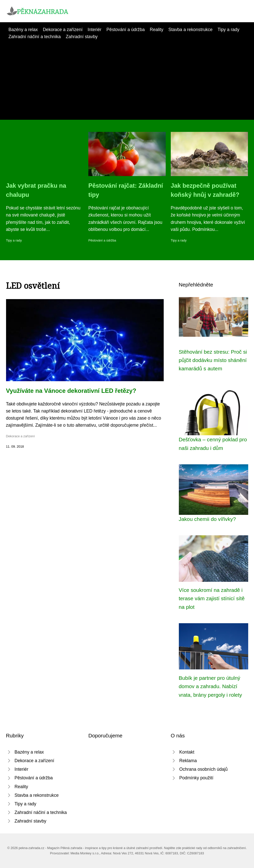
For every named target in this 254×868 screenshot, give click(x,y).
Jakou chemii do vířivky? (207, 519)
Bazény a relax (23, 30)
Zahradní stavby (82, 37)
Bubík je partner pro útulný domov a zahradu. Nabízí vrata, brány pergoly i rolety (210, 686)
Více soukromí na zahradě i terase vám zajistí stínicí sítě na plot (212, 598)
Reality (157, 30)
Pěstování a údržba (126, 30)
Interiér (94, 30)
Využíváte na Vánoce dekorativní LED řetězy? (71, 391)
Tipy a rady (229, 30)
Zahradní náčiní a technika (35, 37)
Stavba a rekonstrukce (191, 30)
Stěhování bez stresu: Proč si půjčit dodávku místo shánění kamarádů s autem (213, 360)
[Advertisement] (127, 78)
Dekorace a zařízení (63, 30)
